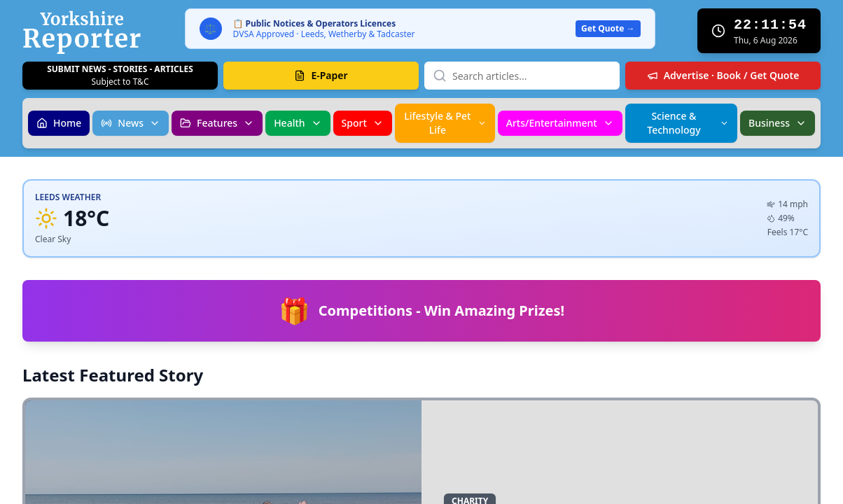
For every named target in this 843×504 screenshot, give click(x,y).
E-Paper (321, 75)
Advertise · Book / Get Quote (723, 75)
